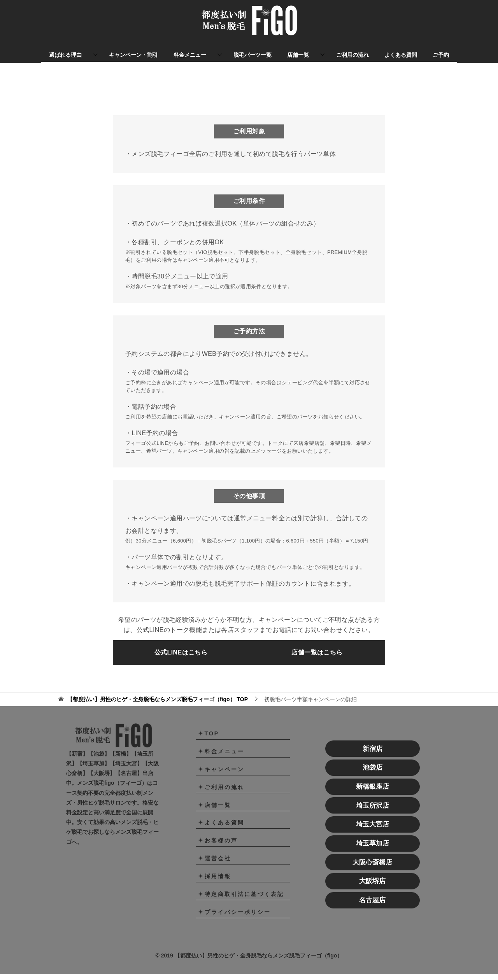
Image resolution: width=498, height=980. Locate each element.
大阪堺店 (372, 895)
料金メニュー (190, 55)
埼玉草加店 (373, 857)
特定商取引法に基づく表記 (244, 908)
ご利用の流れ (352, 55)
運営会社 (218, 872)
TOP (158, 712)
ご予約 (441, 55)
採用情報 (218, 890)
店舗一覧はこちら (317, 666)
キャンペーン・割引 (133, 55)
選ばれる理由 (65, 55)
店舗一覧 (298, 55)
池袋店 (373, 781)
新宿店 (373, 762)
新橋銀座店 (373, 800)
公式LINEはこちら (181, 666)
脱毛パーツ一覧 (253, 55)
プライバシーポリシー (238, 926)
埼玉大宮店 (373, 838)
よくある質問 (401, 55)
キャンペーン (224, 782)
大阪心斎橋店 (372, 876)
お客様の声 (221, 854)
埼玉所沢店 (373, 819)
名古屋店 (372, 914)
